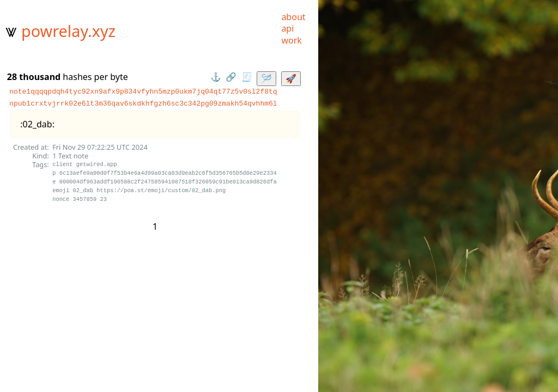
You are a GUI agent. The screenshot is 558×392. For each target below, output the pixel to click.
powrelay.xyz (68, 31)
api (287, 28)
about (293, 17)
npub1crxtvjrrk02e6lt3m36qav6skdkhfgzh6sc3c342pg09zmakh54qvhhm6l (143, 103)
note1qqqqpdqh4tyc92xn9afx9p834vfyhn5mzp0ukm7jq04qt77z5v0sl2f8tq (143, 91)
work (291, 40)
